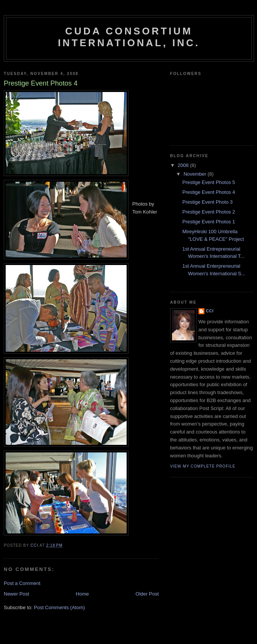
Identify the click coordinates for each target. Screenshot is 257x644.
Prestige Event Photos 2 (208, 212)
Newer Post (16, 594)
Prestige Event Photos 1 (208, 222)
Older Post (147, 594)
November (196, 174)
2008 (184, 165)
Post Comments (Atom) (60, 607)
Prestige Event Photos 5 (208, 182)
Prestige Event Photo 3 (207, 202)
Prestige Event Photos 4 (208, 192)
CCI (210, 311)
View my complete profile (203, 466)
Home (83, 594)
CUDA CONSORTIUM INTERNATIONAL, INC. (129, 37)
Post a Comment (22, 583)
